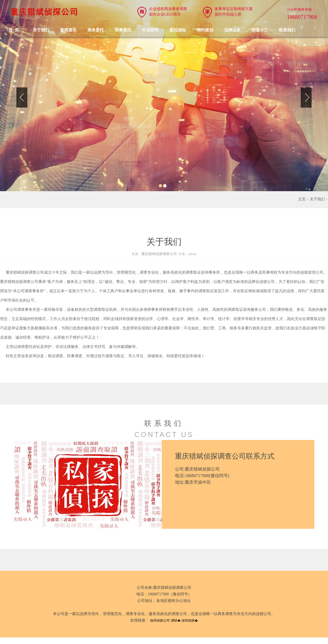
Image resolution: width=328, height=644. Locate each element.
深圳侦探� (190, 621)
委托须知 (178, 30)
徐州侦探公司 (160, 621)
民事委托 (123, 30)
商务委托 (96, 30)
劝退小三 (260, 30)
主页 (302, 199)
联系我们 (287, 30)
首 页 (14, 30)
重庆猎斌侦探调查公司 (159, 254)
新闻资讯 (68, 30)
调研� (176, 621)
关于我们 (41, 30)
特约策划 (205, 30)
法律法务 (232, 30)
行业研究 (150, 30)
